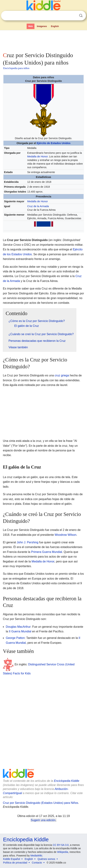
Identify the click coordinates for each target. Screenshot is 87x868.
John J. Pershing (28, 542)
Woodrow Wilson (66, 535)
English (55, 26)
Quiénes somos (46, 859)
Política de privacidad (15, 863)
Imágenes (42, 26)
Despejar (73, 16)
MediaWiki (36, 856)
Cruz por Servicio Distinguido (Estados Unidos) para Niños (41, 803)
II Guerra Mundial (20, 631)
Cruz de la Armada (38, 206)
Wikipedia (63, 852)
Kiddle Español (12, 859)
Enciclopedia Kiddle (67, 781)
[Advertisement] (43, 40)
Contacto (37, 863)
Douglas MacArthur (18, 627)
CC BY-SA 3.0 (61, 845)
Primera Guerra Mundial (47, 552)
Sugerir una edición (43, 820)
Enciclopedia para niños (16, 68)
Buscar (81, 16)
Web (31, 26)
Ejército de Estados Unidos (53, 143)
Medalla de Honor (37, 156)
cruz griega (62, 375)
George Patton (15, 638)
